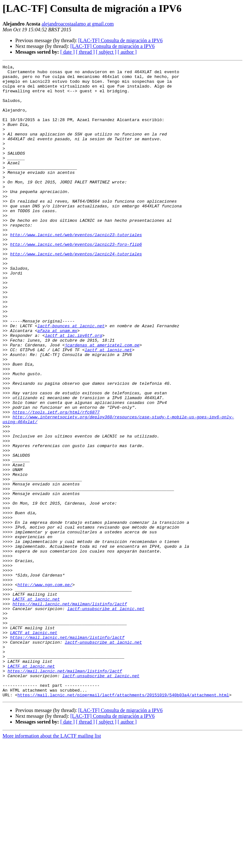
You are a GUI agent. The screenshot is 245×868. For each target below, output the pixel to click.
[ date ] (67, 52)
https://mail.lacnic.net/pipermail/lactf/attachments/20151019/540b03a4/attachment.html (123, 821)
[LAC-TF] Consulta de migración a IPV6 (120, 40)
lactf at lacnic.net (108, 407)
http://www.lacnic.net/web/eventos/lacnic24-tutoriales (76, 292)
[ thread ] (85, 52)
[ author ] (127, 52)
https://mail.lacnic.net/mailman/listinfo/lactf (70, 712)
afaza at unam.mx (57, 384)
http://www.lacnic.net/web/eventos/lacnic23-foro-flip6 (76, 281)
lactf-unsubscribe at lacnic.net (106, 718)
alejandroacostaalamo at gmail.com (78, 24)
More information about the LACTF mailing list (52, 862)
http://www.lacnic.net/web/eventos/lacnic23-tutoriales (76, 269)
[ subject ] (106, 52)
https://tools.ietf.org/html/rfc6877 (56, 482)
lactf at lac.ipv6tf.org (74, 390)
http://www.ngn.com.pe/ (45, 689)
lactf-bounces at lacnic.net (71, 378)
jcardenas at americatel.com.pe (102, 401)
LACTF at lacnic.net (36, 706)
